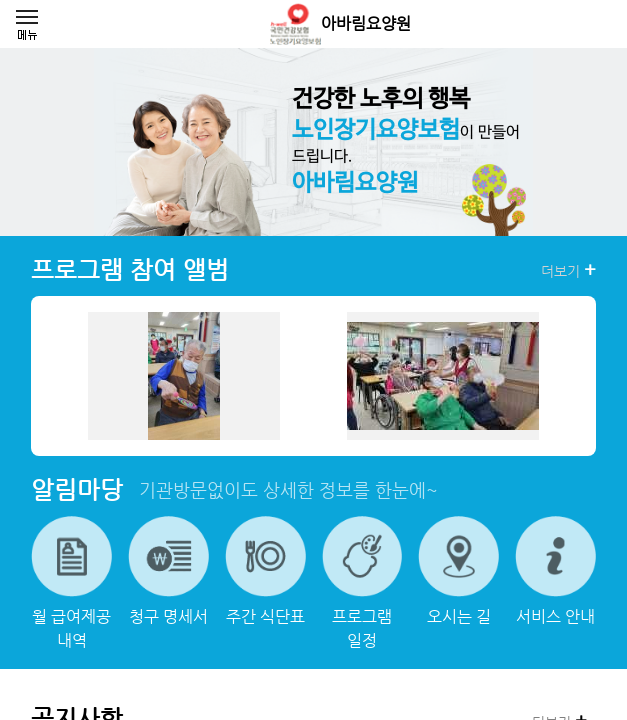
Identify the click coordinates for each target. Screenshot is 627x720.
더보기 (568, 270)
